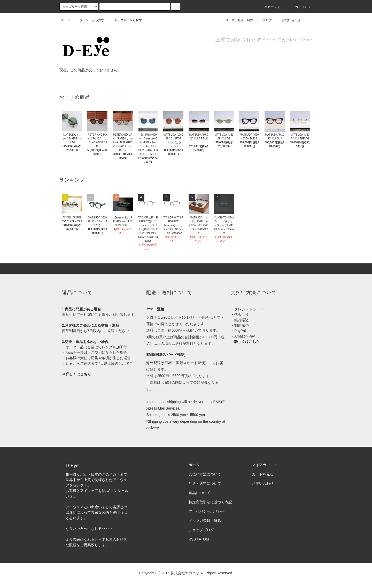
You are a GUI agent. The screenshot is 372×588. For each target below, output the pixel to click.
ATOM (204, 539)
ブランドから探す (89, 20)
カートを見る (263, 474)
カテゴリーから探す (125, 20)
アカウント (269, 7)
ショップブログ (201, 530)
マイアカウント (265, 465)
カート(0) (299, 7)
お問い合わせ (288, 20)
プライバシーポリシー (207, 511)
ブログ (264, 20)
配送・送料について (205, 483)
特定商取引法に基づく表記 (210, 502)
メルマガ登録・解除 (236, 20)
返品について (199, 493)
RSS (192, 539)
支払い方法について (205, 474)
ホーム (65, 20)
